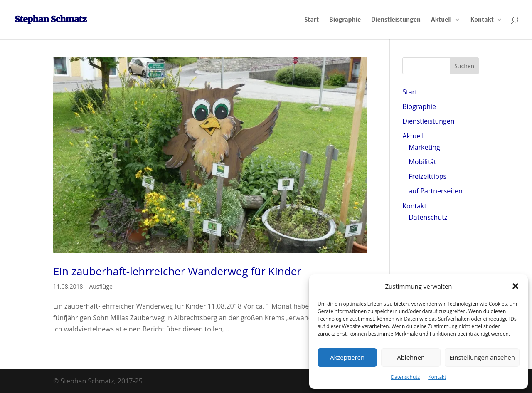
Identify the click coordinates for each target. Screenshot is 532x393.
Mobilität (422, 162)
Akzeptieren (347, 357)
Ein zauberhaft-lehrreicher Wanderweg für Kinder (177, 271)
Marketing (424, 147)
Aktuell (441, 20)
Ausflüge (101, 286)
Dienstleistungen (396, 20)
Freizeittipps (427, 176)
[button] (515, 286)
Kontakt (437, 377)
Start (312, 20)
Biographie (345, 20)
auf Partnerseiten (435, 191)
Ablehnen (411, 357)
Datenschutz (405, 377)
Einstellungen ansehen (482, 357)
